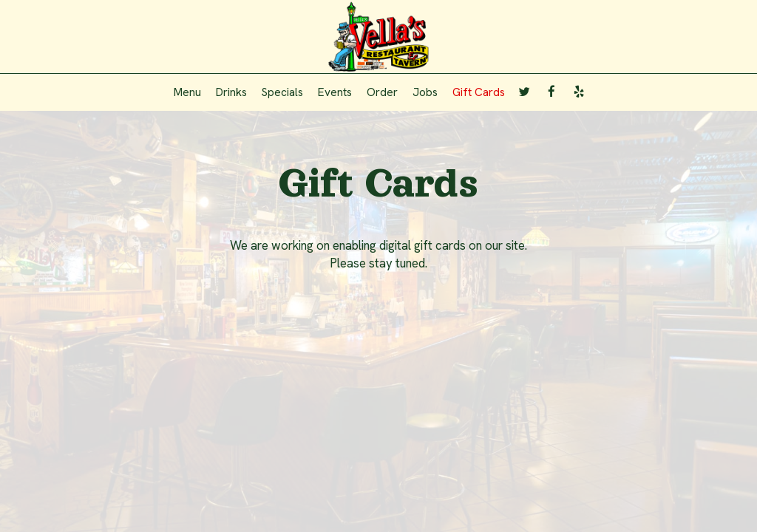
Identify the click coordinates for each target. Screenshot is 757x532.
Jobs (425, 92)
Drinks (231, 92)
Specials (282, 92)
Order (382, 92)
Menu (187, 92)
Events (335, 92)
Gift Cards (479, 92)
